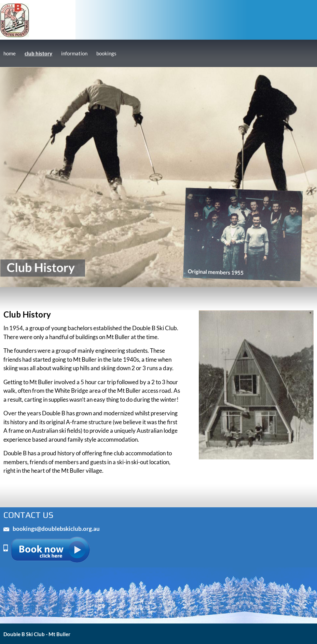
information (74, 53)
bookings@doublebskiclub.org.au (56, 529)
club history (38, 53)
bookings (106, 53)
